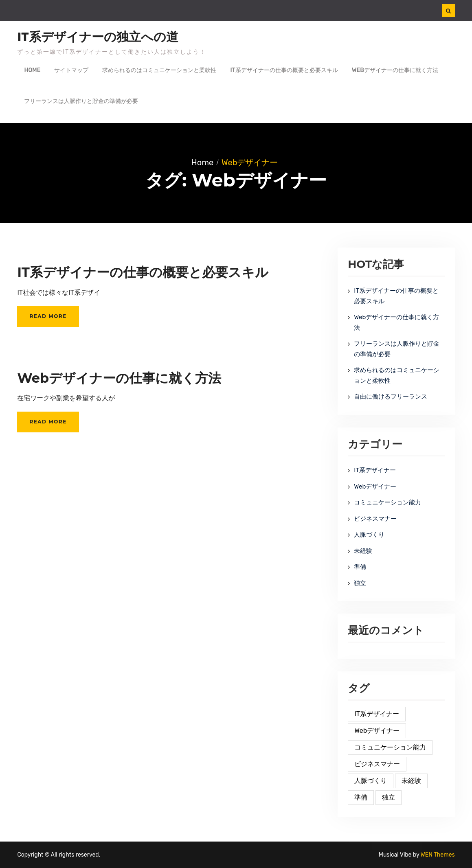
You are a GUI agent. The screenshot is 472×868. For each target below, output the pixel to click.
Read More (48, 316)
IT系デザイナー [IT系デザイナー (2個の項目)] (377, 714)
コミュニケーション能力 (387, 502)
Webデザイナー (375, 487)
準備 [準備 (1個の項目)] (361, 797)
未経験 (363, 551)
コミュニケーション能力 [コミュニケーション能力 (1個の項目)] (390, 747)
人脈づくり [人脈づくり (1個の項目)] (371, 781)
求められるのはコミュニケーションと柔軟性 (159, 70)
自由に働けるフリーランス (391, 397)
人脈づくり (369, 535)
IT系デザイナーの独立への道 (98, 37)
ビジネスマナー (375, 519)
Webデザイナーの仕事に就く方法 (395, 70)
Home (32, 70)
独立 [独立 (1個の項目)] (389, 797)
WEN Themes (438, 855)
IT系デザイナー (375, 470)
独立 (360, 583)
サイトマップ (71, 70)
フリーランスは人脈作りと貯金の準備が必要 (81, 101)
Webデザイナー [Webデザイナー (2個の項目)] (377, 731)
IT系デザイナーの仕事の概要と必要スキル (284, 70)
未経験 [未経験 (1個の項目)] (411, 781)
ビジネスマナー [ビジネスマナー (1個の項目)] (377, 764)
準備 (360, 567)
